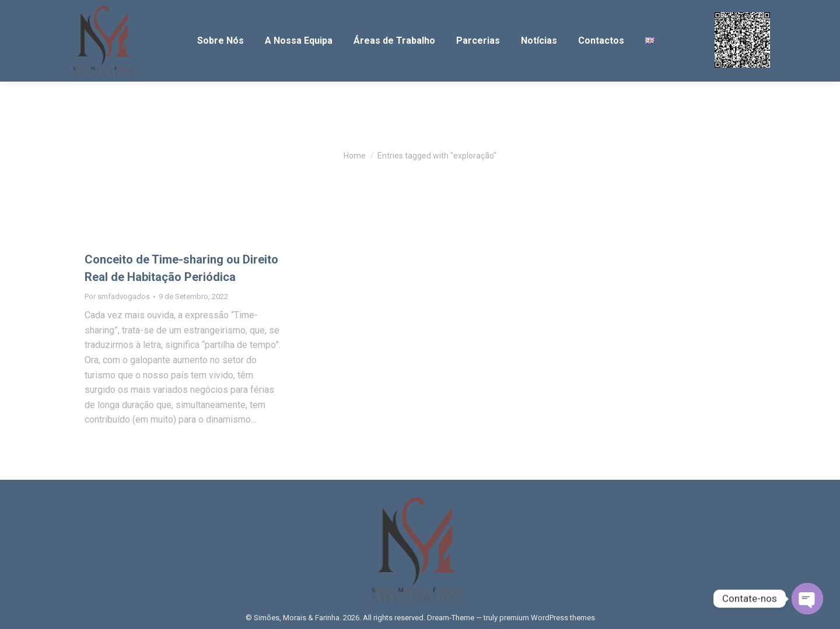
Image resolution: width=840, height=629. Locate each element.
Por (117, 296)
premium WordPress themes (547, 618)
